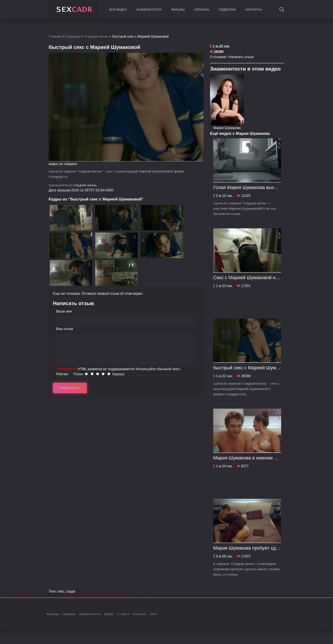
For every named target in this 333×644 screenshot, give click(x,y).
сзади (71, 591)
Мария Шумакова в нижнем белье (250, 458)
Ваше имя (64, 311)
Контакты (253, 10)
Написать (139, 614)
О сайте (123, 614)
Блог (153, 614)
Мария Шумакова (227, 128)
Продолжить (70, 388)
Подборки (227, 10)
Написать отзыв (241, 57)
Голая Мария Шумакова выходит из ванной (260, 187)
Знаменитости (149, 10)
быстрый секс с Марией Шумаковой (252, 368)
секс (61, 591)
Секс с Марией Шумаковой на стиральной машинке (269, 278)
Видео (109, 614)
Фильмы (178, 10)
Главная (55, 36)
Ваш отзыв (65, 329)
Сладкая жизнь (96, 36)
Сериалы (202, 10)
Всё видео (118, 10)
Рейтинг (62, 374)
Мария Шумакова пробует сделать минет (258, 548)
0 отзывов (218, 57)
